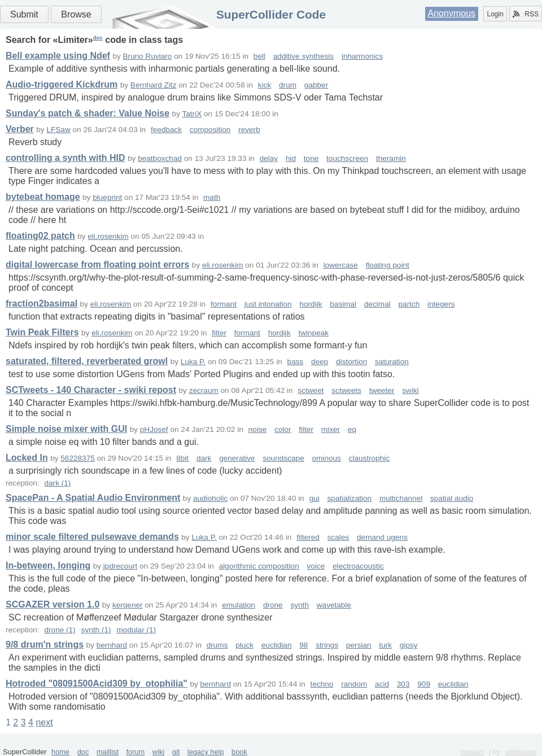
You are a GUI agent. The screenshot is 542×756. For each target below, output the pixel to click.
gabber (316, 85)
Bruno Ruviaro (148, 56)
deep (320, 362)
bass (296, 362)
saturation (392, 362)
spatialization (350, 498)
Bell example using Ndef (58, 56)
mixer (331, 429)
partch (409, 304)
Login (495, 14)
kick (265, 85)
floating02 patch (40, 236)
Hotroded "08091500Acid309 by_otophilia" (97, 683)
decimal (377, 304)
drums (217, 645)
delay (269, 158)
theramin (391, 158)
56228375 (77, 458)
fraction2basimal (41, 303)
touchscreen (347, 158)
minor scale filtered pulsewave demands (92, 537)
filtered (308, 537)
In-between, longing (48, 565)
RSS (526, 14)
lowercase (341, 265)
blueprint (107, 197)
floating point (388, 265)
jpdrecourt (120, 566)
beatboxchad (160, 158)
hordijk (311, 304)
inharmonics (362, 56)
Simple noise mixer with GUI (66, 429)
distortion (351, 362)
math (212, 197)
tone (311, 158)
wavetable (334, 605)
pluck (244, 645)
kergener (128, 605)
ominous (326, 458)
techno (322, 684)
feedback (166, 130)
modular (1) (137, 630)
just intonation (268, 304)
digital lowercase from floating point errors (97, 265)
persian (359, 645)
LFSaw (58, 130)
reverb (249, 130)
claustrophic (370, 458)
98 (303, 645)
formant (224, 304)
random (354, 684)
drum (288, 85)
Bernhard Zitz (154, 85)
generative (237, 458)
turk (385, 645)
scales (338, 537)
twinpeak (313, 333)
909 (424, 684)
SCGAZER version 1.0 (53, 604)
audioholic (210, 498)
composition (210, 130)
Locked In (27, 458)
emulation (239, 605)
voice (316, 566)
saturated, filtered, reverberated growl (87, 361)
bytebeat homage (43, 197)
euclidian (277, 645)
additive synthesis (303, 56)
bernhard (112, 645)
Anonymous (452, 13)
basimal (343, 304)
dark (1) (57, 483)
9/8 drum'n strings (45, 644)
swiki (410, 390)
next (44, 722)
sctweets (346, 390)
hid (291, 158)
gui (314, 498)
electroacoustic (358, 566)
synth (300, 605)
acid (382, 684)
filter (219, 333)
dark (204, 458)
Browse (76, 14)
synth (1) (96, 630)
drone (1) (60, 630)
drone (273, 605)
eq (352, 429)
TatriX (192, 114)
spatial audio (452, 498)
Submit (24, 14)
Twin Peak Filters (42, 332)
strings (327, 645)
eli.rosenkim (108, 236)
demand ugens (382, 537)
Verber (20, 129)
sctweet (311, 390)
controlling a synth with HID (65, 158)
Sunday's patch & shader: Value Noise (88, 113)
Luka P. (193, 362)
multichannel (401, 498)
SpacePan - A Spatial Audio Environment (93, 498)
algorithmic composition (259, 566)
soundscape (283, 458)
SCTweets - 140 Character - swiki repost (91, 390)
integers (441, 304)
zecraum (204, 390)
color (283, 429)
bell (259, 56)
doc (98, 38)
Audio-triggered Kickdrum (62, 84)
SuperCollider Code (271, 14)
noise (258, 429)
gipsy (409, 645)
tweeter (382, 390)
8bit (182, 458)
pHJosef (154, 429)
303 (403, 684)
